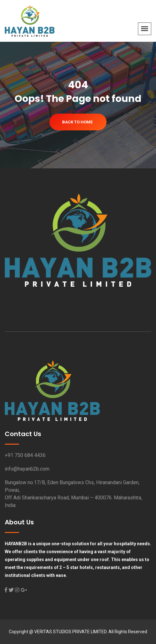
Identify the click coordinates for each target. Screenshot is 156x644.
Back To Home (77, 122)
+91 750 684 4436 (25, 455)
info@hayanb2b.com (27, 469)
